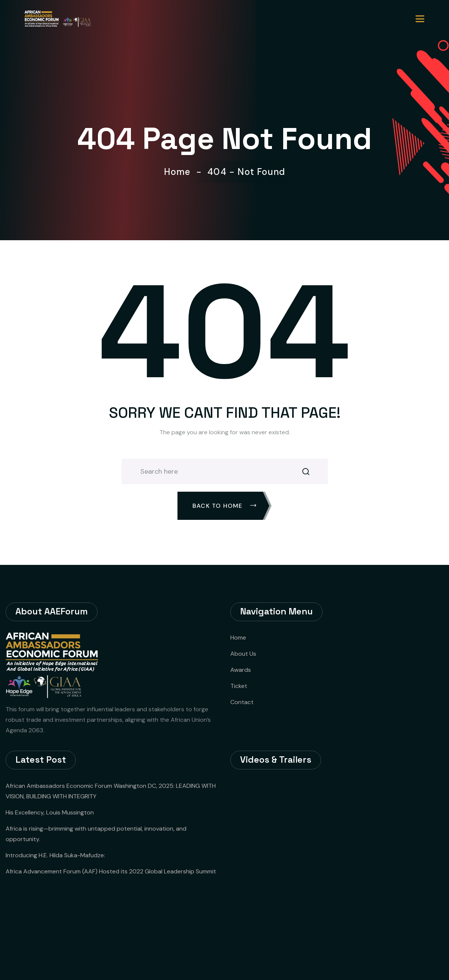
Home (180, 172)
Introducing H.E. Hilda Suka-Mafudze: (55, 855)
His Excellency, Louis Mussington (50, 812)
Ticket (239, 686)
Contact (242, 702)
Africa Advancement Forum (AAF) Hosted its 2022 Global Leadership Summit (111, 871)
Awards (241, 670)
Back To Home (224, 506)
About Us (243, 654)
